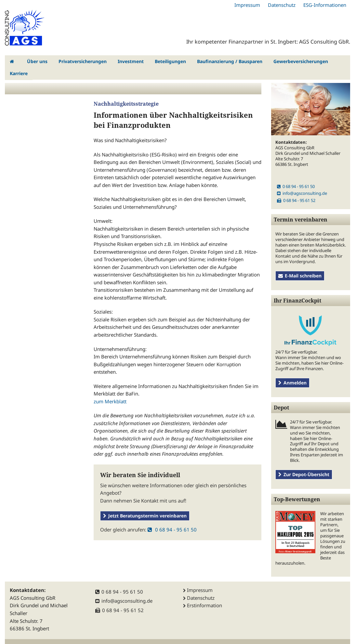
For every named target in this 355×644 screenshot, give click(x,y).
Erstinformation (204, 605)
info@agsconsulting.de (302, 193)
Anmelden (292, 383)
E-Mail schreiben (300, 276)
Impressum (247, 5)
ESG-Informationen (325, 5)
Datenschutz (282, 5)
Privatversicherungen (83, 61)
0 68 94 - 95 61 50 (172, 530)
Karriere (19, 73)
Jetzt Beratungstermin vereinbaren (145, 516)
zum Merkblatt (110, 401)
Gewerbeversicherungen (301, 61)
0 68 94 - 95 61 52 (296, 200)
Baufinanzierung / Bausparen (230, 61)
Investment (131, 61)
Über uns (37, 61)
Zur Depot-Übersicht (304, 474)
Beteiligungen (170, 61)
